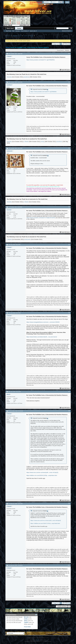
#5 (69, 244)
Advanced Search (66, 31)
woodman (26, 77)
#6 (69, 313)
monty (42, 142)
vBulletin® (38, 640)
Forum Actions (24, 31)
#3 (69, 148)
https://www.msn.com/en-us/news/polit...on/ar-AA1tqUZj (42, 472)
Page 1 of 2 (57, 44)
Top (69, 606)
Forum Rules (27, 627)
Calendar (18, 31)
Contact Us (49, 633)
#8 (69, 411)
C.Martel (26, 142)
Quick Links (33, 31)
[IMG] (26, 621)
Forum (19, 28)
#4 (69, 207)
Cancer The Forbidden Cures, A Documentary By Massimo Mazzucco (30, 47)
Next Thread (43, 610)
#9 (69, 503)
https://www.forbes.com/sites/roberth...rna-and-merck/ (42, 337)
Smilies (26, 619)
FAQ (13, 31)
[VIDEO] (26, 622)
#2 (69, 82)
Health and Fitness (28, 36)
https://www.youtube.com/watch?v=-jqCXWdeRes (41, 60)
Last (68, 44)
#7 (69, 391)
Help (67, 2)
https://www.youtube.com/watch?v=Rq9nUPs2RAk (41, 218)
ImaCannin (27, 239)
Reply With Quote (65, 70)
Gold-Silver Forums (57, 633)
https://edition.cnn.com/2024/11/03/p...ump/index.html (42, 475)
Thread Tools (60, 50)
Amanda (9, 77)
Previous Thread (34, 610)
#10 (69, 565)
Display (67, 50)
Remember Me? (49, 4)
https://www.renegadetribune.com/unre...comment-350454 (43, 322)
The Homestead (17, 36)
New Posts (9, 31)
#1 (69, 53)
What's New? (10, 28)
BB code (26, 617)
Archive (65, 633)
